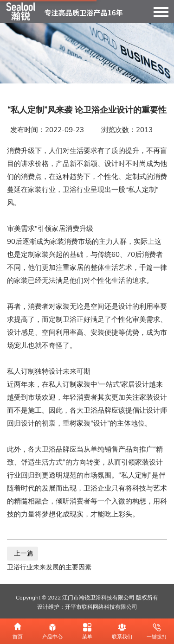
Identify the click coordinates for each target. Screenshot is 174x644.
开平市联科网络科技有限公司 (101, 607)
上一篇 (23, 553)
